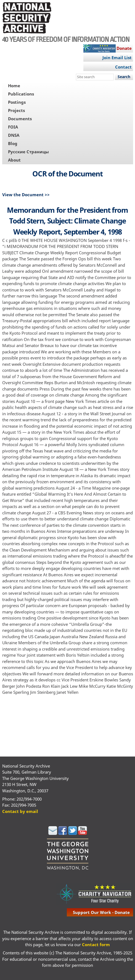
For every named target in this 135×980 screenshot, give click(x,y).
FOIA (13, 127)
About (14, 160)
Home (14, 86)
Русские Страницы (28, 152)
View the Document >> (26, 195)
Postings (17, 102)
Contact (123, 67)
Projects (16, 110)
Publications (21, 94)
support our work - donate (101, 912)
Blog (13, 143)
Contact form (96, 944)
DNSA (14, 135)
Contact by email (20, 811)
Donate (124, 48)
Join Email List (117, 58)
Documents (20, 119)
